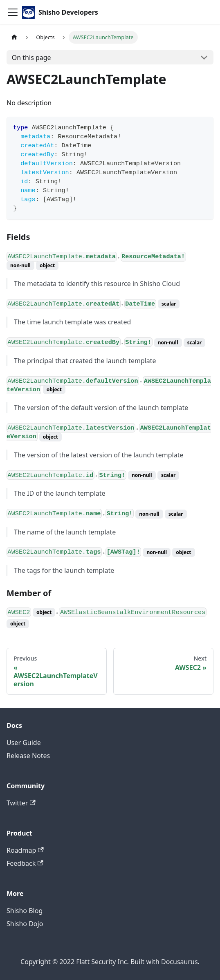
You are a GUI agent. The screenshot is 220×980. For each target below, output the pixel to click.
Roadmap (25, 850)
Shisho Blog (25, 911)
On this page (31, 58)
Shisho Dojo (25, 924)
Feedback (25, 863)
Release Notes (28, 756)
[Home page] (14, 37)
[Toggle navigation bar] (13, 12)
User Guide (24, 743)
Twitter (21, 803)
